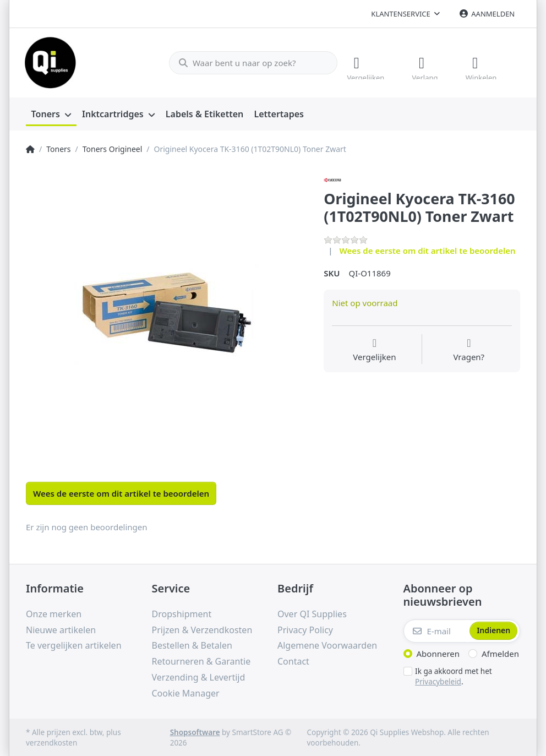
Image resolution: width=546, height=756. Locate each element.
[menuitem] (51, 113)
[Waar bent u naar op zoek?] (248, 62)
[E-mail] (436, 630)
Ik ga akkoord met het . (454, 675)
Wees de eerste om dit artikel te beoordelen (428, 249)
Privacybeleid (438, 680)
